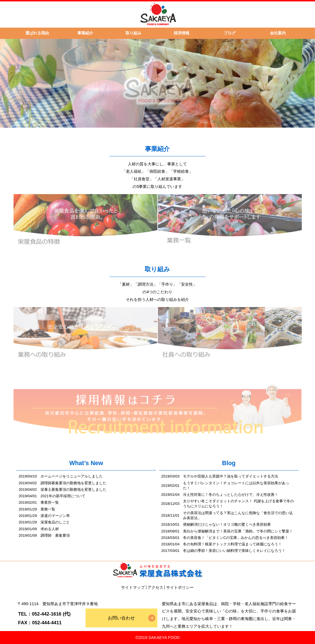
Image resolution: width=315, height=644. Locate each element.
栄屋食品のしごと (55, 522)
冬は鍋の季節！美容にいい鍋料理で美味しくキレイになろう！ (234, 551)
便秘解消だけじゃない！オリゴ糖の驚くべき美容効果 (227, 524)
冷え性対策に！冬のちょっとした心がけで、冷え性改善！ (231, 495)
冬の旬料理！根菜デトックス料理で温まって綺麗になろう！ (232, 544)
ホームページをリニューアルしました (72, 476)
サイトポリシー (180, 587)
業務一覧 (48, 509)
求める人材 (50, 529)
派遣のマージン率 (55, 516)
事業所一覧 (50, 502)
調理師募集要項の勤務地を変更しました (73, 483)
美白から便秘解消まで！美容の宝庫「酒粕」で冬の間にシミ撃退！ (238, 531)
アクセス (155, 587)
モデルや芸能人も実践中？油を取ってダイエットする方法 (231, 476)
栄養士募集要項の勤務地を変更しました (73, 489)
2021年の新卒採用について (63, 496)
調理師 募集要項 (55, 535)
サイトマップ (133, 587)
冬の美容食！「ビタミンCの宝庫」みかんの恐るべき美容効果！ (235, 538)
